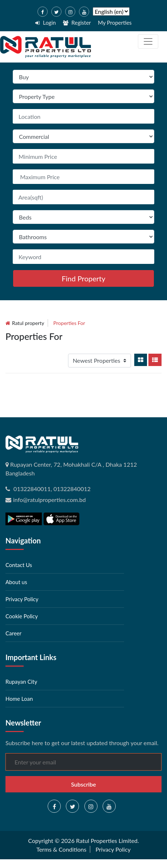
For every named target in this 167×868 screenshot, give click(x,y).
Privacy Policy (22, 599)
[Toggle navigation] (148, 41)
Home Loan (19, 699)
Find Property (83, 278)
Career (13, 633)
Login (45, 23)
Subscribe (83, 784)
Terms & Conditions (61, 849)
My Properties (115, 23)
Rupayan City (21, 682)
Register (77, 23)
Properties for (69, 323)
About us (16, 582)
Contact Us (19, 565)
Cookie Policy (22, 616)
